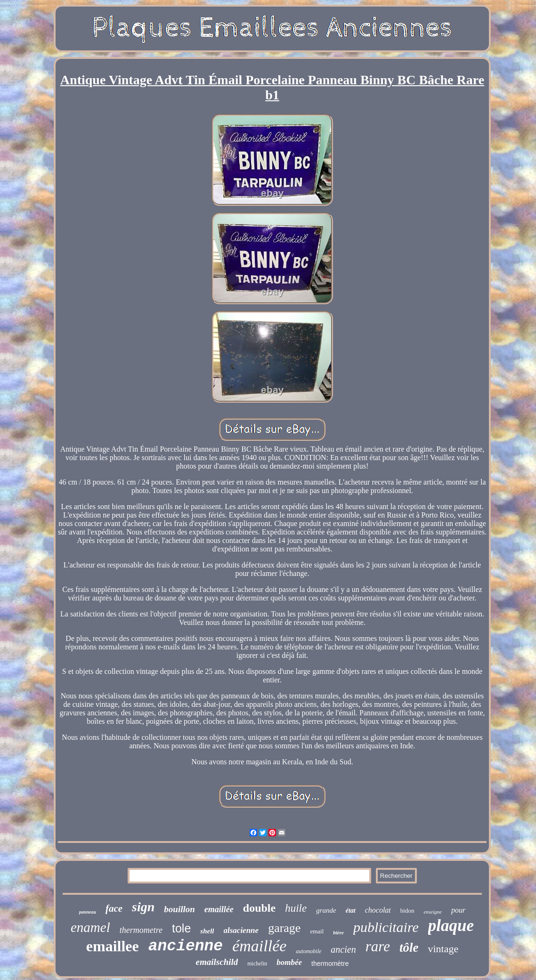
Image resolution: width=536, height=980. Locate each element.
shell (207, 931)
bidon (407, 911)
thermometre (141, 930)
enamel (90, 927)
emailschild (217, 962)
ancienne (186, 946)
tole (181, 928)
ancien (343, 949)
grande (326, 910)
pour (458, 910)
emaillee (113, 946)
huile (296, 908)
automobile (309, 951)
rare (378, 946)
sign (143, 907)
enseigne (432, 912)
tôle (409, 948)
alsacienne (241, 930)
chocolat (378, 910)
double (259, 908)
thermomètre (330, 964)
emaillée (219, 909)
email (317, 931)
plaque (451, 926)
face (114, 908)
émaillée (259, 946)
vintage (443, 949)
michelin (257, 964)
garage (284, 928)
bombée (289, 962)
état (351, 911)
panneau (88, 912)
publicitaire (386, 927)
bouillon (179, 909)
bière (338, 932)
